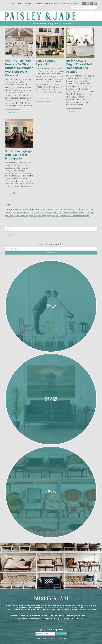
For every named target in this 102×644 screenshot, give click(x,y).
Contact (67, 24)
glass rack (33, 216)
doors (13, 216)
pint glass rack (53, 216)
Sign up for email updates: (51, 244)
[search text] (84, 8)
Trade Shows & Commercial (28, 619)
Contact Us (38, 4)
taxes (37, 209)
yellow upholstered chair (75, 213)
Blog (51, 24)
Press (58, 24)
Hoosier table (83, 216)
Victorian (44, 209)
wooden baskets (56, 213)
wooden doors (22, 216)
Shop (45, 616)
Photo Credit (77, 619)
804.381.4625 (77, 607)
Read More (13, 112)
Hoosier (73, 216)
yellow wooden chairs (39, 213)
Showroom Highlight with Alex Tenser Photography (19, 155)
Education (35, 616)
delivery (22, 209)
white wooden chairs (20, 213)
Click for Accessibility (57, 639)
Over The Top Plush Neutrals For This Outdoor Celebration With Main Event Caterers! (19, 68)
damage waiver (12, 209)
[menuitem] (38, 24)
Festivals (48, 619)
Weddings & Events (75, 616)
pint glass (42, 216)
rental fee (30, 209)
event (51, 209)
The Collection (39, 24)
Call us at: (68, 4)
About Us (24, 616)
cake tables (65, 216)
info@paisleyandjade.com (57, 607)
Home (14, 616)
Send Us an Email (50, 4)
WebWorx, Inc (42, 639)
